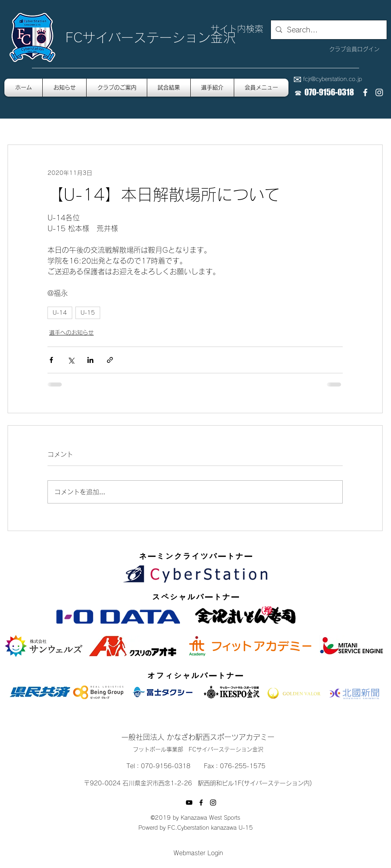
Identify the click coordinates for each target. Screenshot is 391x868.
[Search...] (328, 30)
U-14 (60, 313)
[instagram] (379, 92)
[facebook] (365, 92)
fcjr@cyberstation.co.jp (333, 79)
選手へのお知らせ (71, 333)
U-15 (88, 313)
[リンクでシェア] (110, 360)
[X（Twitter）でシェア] (71, 360)
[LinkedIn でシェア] (90, 360)
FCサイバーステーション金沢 (151, 38)
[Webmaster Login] (198, 853)
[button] (261, 88)
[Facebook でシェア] (51, 360)
